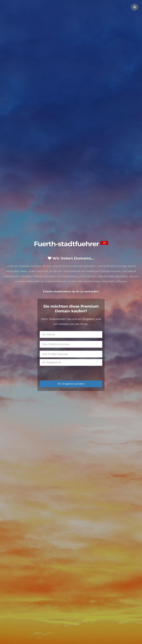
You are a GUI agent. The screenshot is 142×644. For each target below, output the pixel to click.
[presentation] (62, 373)
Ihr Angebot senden (71, 384)
